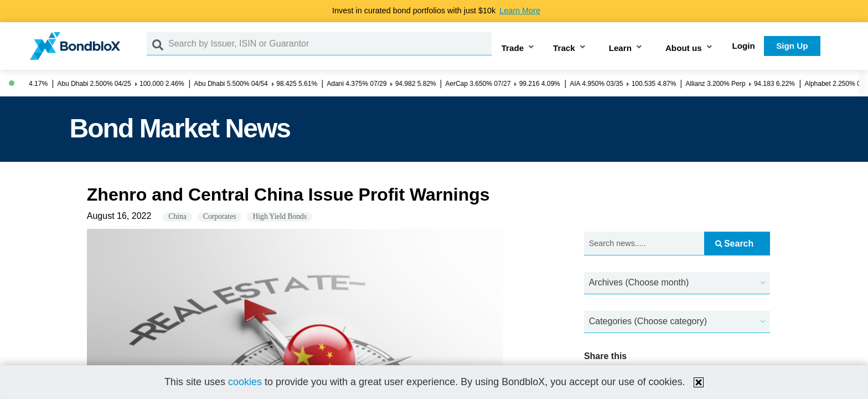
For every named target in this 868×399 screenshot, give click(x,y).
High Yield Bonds (280, 216)
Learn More (520, 11)
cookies (245, 382)
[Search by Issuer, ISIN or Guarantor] (330, 44)
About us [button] (684, 48)
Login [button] (744, 46)
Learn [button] (620, 48)
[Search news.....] (644, 244)
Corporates (220, 216)
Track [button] (564, 48)
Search (734, 244)
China (177, 216)
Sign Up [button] (792, 46)
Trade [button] (513, 48)
